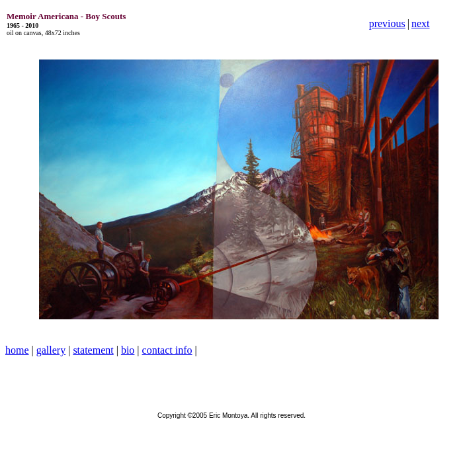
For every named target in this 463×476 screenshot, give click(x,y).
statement (93, 350)
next (421, 23)
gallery (51, 350)
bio (128, 350)
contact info (167, 350)
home (17, 350)
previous (387, 23)
